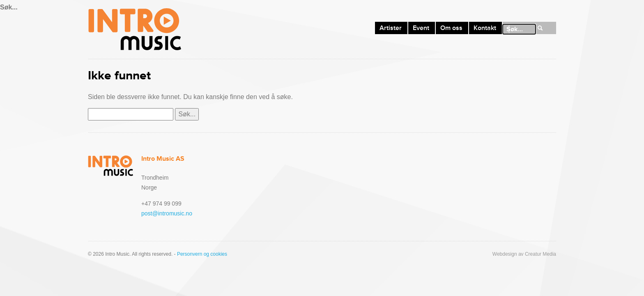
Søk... (515, 29)
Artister (391, 28)
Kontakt (485, 28)
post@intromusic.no (167, 213)
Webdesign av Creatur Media (524, 254)
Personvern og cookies (202, 254)
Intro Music (135, 29)
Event (421, 28)
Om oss (451, 28)
